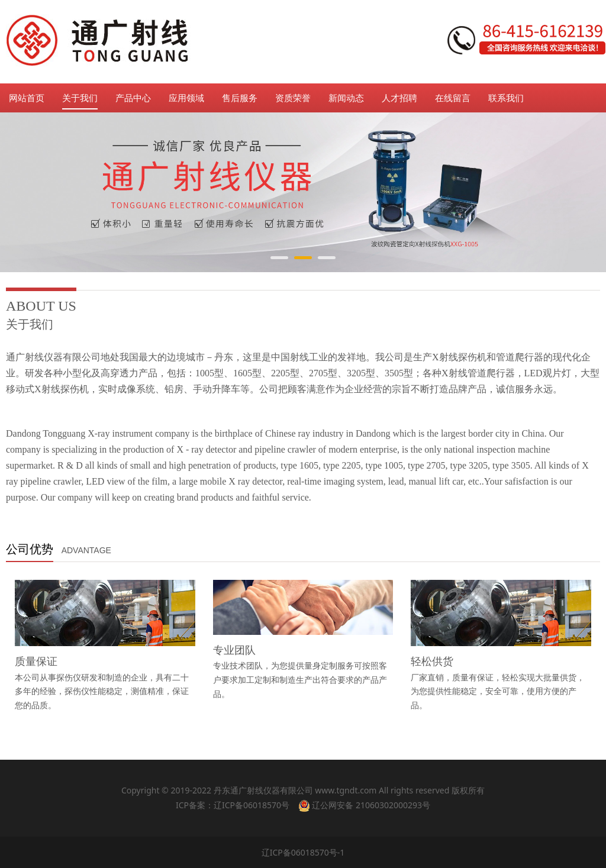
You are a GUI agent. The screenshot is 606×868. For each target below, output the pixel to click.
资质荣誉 (293, 98)
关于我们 (80, 98)
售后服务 (240, 98)
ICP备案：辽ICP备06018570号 (233, 805)
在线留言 (453, 98)
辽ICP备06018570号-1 (303, 852)
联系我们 (506, 98)
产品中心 (133, 98)
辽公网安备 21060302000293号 (364, 805)
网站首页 (27, 98)
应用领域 (186, 98)
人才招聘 (399, 98)
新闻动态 (346, 98)
